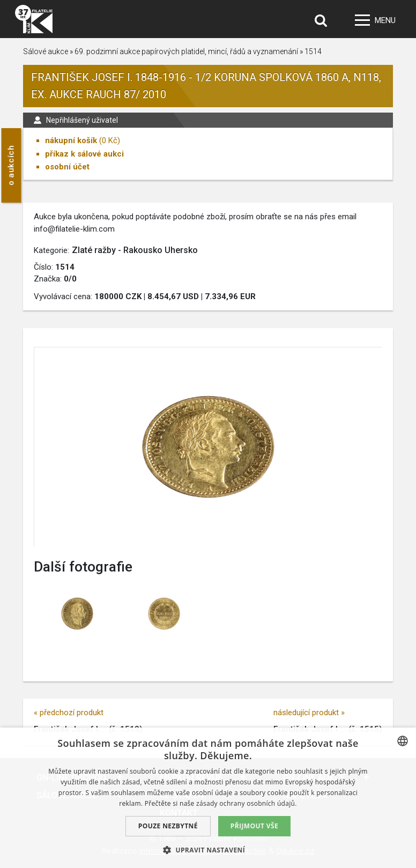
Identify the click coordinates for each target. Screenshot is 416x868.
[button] (208, 850)
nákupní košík (71, 140)
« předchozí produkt (69, 713)
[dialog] (208, 798)
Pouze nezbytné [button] (168, 826)
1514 (313, 51)
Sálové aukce (46, 51)
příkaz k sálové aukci (84, 154)
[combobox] (403, 741)
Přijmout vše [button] (254, 826)
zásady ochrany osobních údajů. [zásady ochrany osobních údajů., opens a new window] (247, 803)
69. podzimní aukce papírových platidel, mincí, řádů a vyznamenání (186, 51)
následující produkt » (309, 713)
